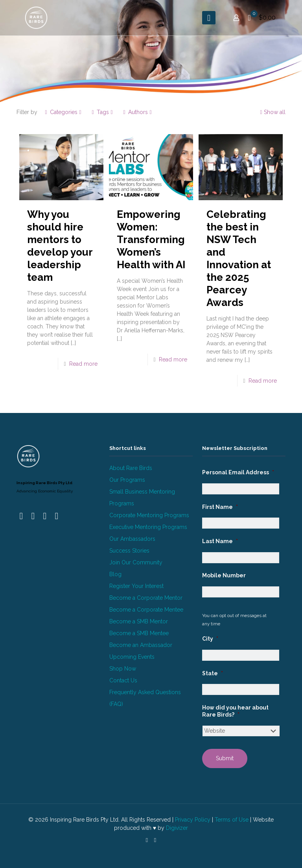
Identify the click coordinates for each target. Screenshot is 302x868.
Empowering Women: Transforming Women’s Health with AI (151, 240)
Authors (137, 112)
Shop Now (123, 669)
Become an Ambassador (141, 645)
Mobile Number (224, 575)
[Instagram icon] (155, 840)
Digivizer (177, 828)
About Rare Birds (131, 468)
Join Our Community (136, 562)
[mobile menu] (209, 18)
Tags (102, 112)
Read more (83, 364)
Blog (115, 574)
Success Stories (129, 551)
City (210, 639)
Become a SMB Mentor (139, 621)
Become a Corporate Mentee (146, 610)
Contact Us (123, 680)
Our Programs (127, 480)
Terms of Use (232, 820)
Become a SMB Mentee (139, 633)
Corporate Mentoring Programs (149, 515)
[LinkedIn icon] (147, 840)
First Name (220, 507)
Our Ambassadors (132, 539)
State (213, 673)
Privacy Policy (193, 820)
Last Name (220, 541)
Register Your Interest (136, 586)
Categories (63, 112)
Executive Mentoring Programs (148, 527)
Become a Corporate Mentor (146, 598)
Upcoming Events (132, 657)
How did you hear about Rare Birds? (235, 711)
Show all (272, 112)
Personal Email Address (238, 472)
